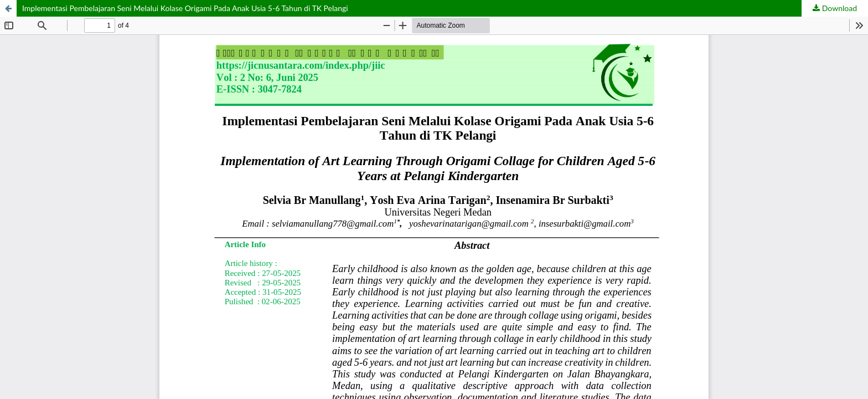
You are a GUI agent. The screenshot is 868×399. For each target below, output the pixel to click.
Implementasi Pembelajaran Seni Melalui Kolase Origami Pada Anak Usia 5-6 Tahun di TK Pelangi (185, 8)
